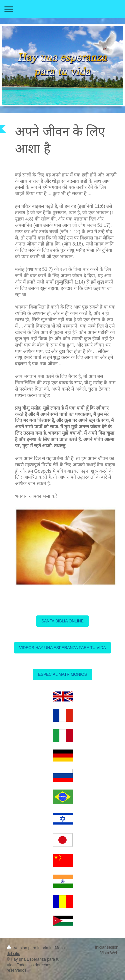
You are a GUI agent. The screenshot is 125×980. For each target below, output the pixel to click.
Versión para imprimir (30, 948)
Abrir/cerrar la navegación (62, 9)
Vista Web (109, 953)
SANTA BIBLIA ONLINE (62, 621)
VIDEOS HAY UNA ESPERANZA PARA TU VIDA (62, 648)
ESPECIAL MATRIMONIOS (62, 674)
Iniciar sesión (107, 947)
